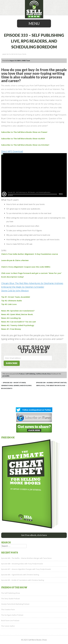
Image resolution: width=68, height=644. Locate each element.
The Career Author (8, 626)
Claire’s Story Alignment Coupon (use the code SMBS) (26, 267)
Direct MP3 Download (12, 151)
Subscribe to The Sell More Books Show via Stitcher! (25, 145)
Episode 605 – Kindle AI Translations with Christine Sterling (23, 580)
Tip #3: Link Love (9, 304)
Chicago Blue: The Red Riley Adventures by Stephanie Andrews (32, 283)
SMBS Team (26, 61)
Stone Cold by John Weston (15, 291)
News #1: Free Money (11, 329)
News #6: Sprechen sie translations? (18, 311)
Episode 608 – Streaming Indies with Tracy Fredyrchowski (22, 564)
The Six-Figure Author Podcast (12, 615)
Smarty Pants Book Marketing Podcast (15, 604)
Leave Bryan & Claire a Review (15, 260)
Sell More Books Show (43, 374)
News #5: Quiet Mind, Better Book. (17, 314)
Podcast (22, 374)
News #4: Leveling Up (11, 318)
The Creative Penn (8, 609)
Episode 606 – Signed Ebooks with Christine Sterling (20, 575)
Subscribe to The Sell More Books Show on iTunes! (24, 132)
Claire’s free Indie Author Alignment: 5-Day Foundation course (30, 254)
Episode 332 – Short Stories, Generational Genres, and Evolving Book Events (16, 385)
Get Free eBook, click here (34, 535)
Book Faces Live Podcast (10, 620)
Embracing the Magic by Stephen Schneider (23, 287)
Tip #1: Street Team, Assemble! (16, 297)
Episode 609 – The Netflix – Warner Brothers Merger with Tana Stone (26, 558)
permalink (6, 376)
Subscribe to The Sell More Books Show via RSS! (23, 139)
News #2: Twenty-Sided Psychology (18, 325)
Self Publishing (30, 374)
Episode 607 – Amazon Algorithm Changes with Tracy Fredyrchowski (26, 569)
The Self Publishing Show (11, 593)
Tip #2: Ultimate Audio (12, 301)
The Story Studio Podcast (10, 599)
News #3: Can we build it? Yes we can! (18, 322)
